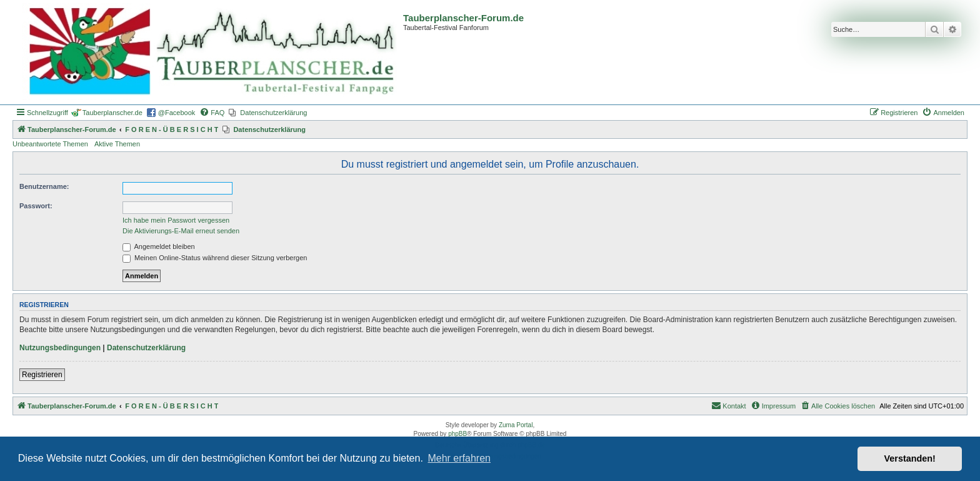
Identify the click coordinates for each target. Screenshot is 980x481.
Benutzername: (44, 186)
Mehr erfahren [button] (459, 458)
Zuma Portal (516, 425)
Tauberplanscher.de (112, 113)
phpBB (457, 434)
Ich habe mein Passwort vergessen (176, 220)
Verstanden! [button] (910, 458)
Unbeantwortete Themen (50, 144)
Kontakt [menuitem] (728, 405)
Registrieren (42, 375)
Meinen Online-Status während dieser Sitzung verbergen (215, 258)
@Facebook (177, 113)
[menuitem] (212, 113)
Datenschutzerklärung (146, 348)
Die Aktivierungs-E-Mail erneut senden (181, 231)
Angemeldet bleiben (159, 246)
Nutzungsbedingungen (60, 348)
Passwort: (36, 206)
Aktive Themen (117, 144)
